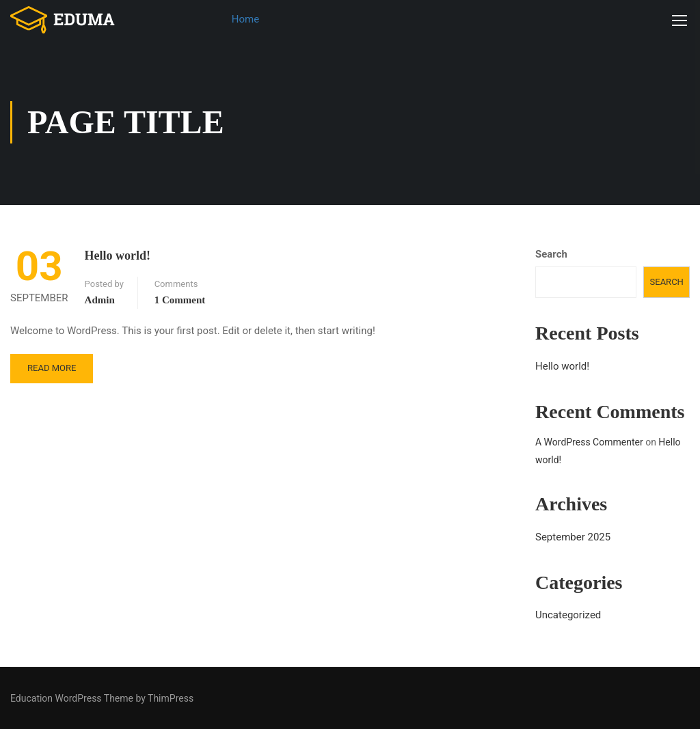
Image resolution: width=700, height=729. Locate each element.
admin (100, 300)
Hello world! (118, 256)
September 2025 (573, 537)
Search (551, 254)
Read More (52, 368)
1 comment (180, 300)
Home (245, 19)
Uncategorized (568, 615)
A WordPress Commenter (589, 442)
